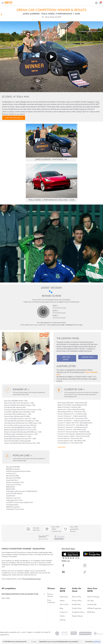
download (69, 325)
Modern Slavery (77, 616)
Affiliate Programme (94, 608)
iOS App (90, 601)
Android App (92, 604)
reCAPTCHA (97, 642)
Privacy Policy (77, 601)
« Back (2, 14)
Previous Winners (50, 595)
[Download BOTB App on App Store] (71, 555)
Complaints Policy (78, 612)
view (63, 325)
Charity (62, 616)
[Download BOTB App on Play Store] (92, 554)
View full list (61, 447)
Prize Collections (51, 601)
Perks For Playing (93, 597)
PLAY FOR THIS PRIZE (14, 118)
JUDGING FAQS (88, 357)
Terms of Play (76, 597)
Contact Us (64, 612)
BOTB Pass (91, 612)
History (62, 601)
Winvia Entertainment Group (32, 579)
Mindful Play (76, 604)
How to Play (64, 604)
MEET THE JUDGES (66, 358)
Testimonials (64, 597)
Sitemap (63, 620)
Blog (61, 608)
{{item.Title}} (6, 598)
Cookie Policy (77, 608)
